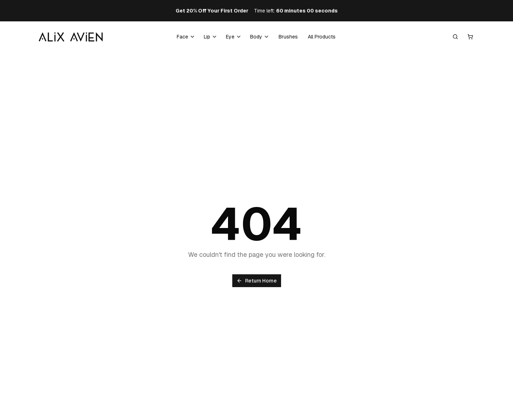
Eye (230, 37)
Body (256, 37)
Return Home (257, 281)
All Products (322, 37)
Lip (207, 37)
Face (182, 37)
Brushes (288, 37)
